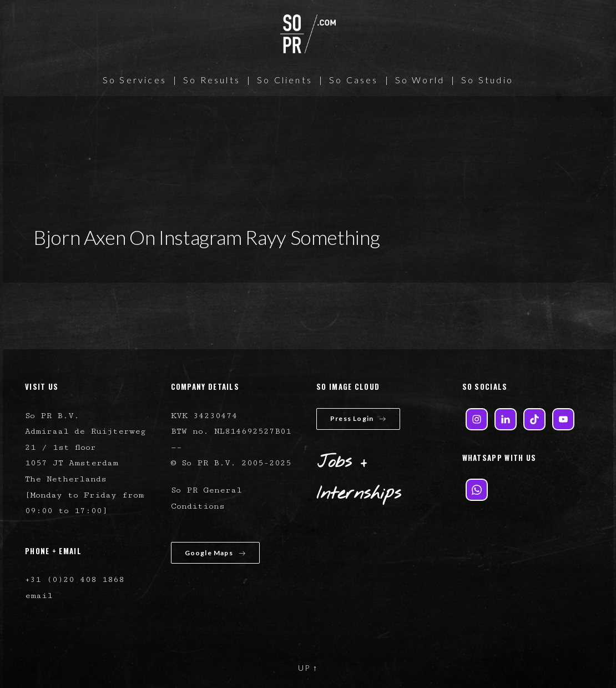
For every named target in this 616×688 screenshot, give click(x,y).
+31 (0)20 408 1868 (75, 579)
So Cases (354, 80)
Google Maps (215, 553)
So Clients (285, 80)
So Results (212, 80)
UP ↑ (308, 668)
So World (420, 80)
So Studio (487, 80)
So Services (135, 80)
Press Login (358, 418)
